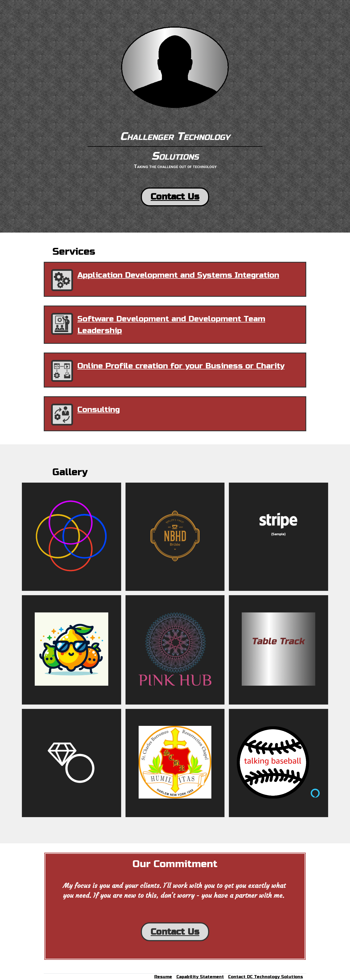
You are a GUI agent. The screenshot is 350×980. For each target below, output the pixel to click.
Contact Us (175, 197)
